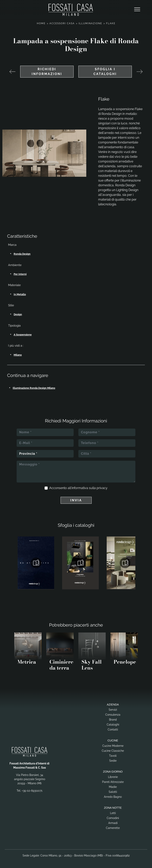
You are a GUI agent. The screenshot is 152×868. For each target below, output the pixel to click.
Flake (111, 23)
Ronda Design (22, 254)
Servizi (113, 710)
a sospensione (23, 335)
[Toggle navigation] (137, 10)
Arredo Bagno (113, 797)
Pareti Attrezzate (113, 782)
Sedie (113, 761)
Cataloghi (113, 725)
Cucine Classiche (113, 751)
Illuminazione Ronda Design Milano (34, 388)
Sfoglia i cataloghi (105, 72)
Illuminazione (90, 23)
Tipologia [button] (14, 326)
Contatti (113, 730)
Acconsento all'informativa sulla (78, 488)
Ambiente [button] (15, 265)
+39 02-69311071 (32, 791)
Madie (113, 787)
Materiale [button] (14, 285)
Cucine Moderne (113, 746)
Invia (76, 500)
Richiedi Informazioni (47, 72)
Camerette (113, 828)
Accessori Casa (62, 23)
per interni (20, 274)
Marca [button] (12, 245)
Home (41, 23)
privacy (102, 488)
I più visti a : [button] (16, 346)
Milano (18, 355)
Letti (113, 813)
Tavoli (113, 756)
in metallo (20, 294)
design (18, 314)
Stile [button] (11, 305)
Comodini (113, 818)
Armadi (113, 823)
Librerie (113, 777)
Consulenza (113, 715)
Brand (113, 720)
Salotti (113, 792)
